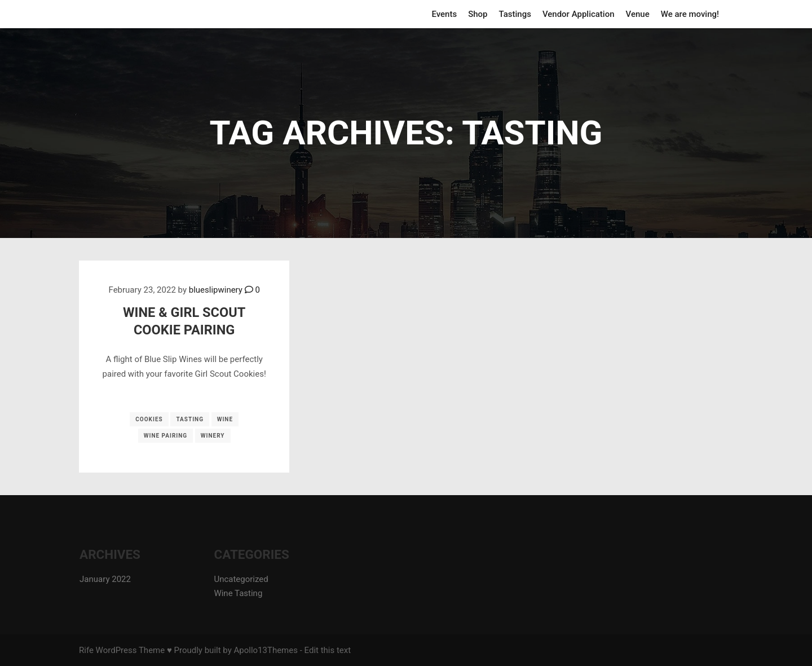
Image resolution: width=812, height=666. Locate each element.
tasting (190, 419)
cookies (149, 419)
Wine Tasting (238, 593)
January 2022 (105, 579)
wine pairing (166, 436)
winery (213, 436)
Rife (86, 650)
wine (225, 419)
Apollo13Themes (266, 650)
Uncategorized (241, 579)
